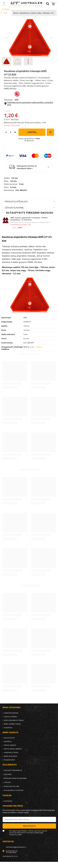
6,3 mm (13, 187)
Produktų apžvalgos (16, 201)
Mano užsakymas (12, 707)
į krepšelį (32, 132)
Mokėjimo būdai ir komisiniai (15, 778)
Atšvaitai (46, 13)
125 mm (14, 178)
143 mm (13, 181)
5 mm (21, 184)
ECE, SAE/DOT (21, 190)
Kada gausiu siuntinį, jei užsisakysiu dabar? (27, 167)
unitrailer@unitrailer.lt (16, 847)
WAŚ (17, 100)
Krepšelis (8, 742)
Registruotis (9, 738)
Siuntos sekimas (10, 717)
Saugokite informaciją (13, 770)
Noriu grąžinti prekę (12, 724)
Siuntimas (8, 774)
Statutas (7, 782)
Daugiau (39, 347)
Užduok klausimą (14, 208)
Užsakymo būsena (11, 713)
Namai (16, 13)
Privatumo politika (11, 786)
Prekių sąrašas (10, 745)
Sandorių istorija (11, 753)
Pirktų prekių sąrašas (13, 749)
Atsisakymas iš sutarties (14, 790)
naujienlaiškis (9, 760)
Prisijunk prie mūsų (13, 806)
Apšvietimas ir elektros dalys (31, 13)
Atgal (4, 13)
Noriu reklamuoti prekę (14, 720)
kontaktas (8, 728)
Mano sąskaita (10, 732)
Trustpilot (6, 9)
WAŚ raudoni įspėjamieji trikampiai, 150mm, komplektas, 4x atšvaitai (29, 219)
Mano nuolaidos (11, 756)
